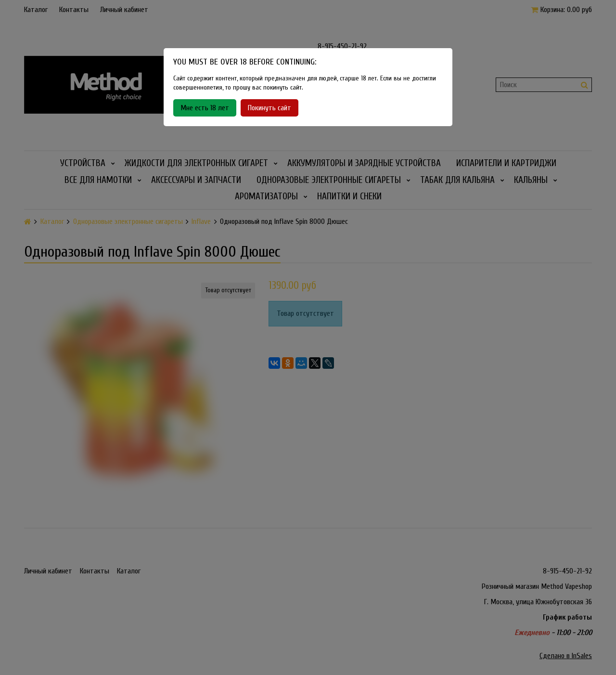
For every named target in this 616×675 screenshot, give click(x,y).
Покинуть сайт (269, 108)
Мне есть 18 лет (205, 108)
